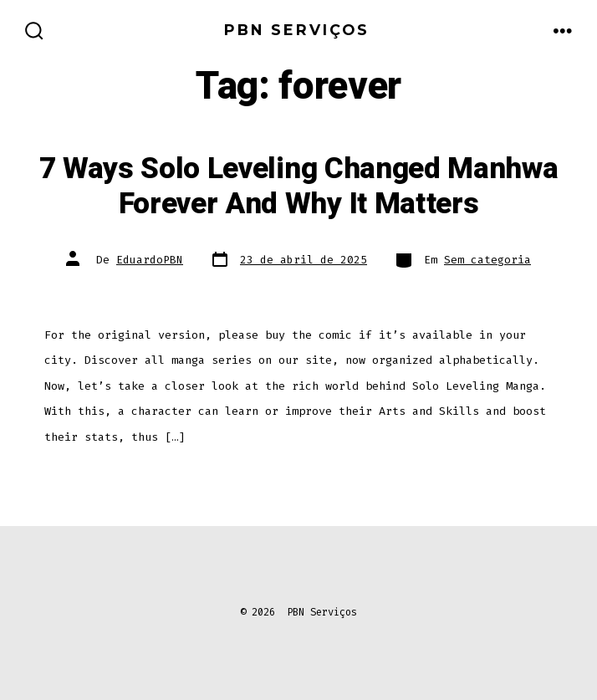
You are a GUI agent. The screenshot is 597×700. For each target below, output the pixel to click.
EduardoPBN (150, 260)
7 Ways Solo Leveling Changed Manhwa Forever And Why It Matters (299, 186)
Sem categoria (487, 260)
